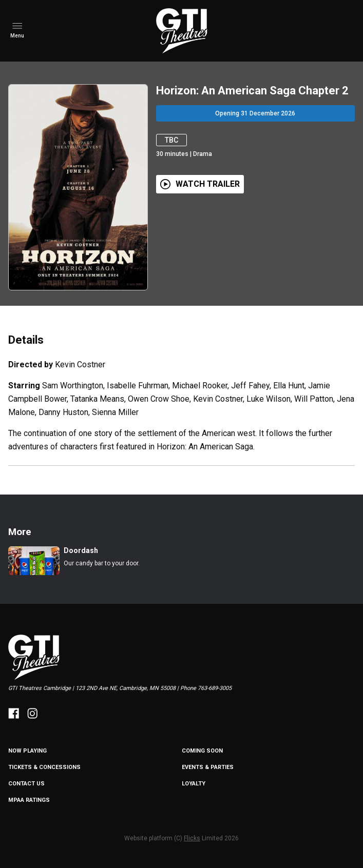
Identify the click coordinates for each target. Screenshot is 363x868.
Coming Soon (202, 751)
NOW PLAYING (27, 751)
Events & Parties (208, 767)
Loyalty (194, 784)
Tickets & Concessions (44, 767)
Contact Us (26, 784)
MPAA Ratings (29, 800)
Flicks (192, 838)
